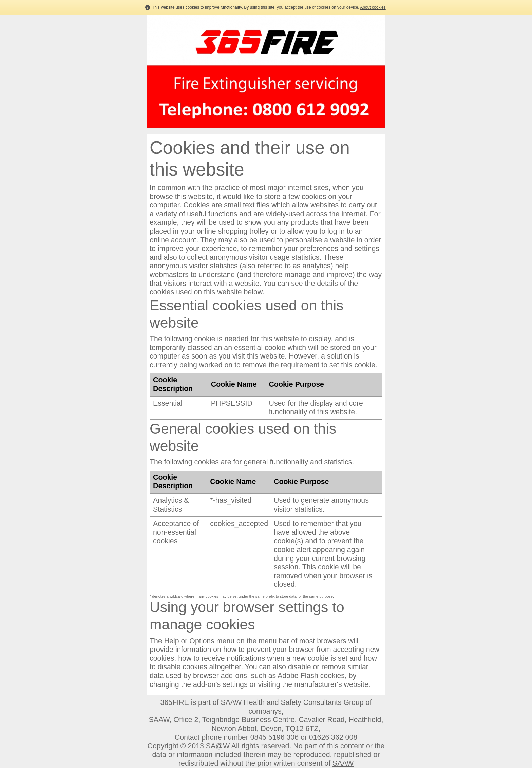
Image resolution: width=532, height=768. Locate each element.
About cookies (373, 7)
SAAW (343, 763)
